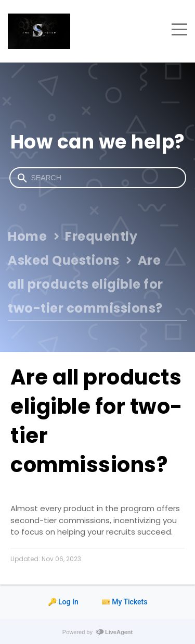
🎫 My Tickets (125, 602)
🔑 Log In (63, 602)
